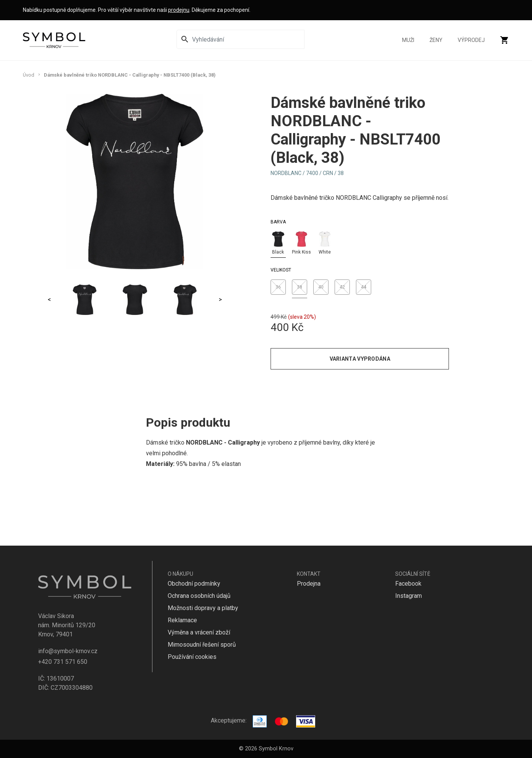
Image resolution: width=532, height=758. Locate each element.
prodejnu (179, 10)
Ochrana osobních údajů (199, 596)
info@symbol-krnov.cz (68, 651)
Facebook (408, 584)
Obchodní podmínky (194, 584)
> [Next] (220, 300)
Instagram (409, 596)
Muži (408, 43)
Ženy (436, 43)
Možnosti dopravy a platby (203, 608)
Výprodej (471, 43)
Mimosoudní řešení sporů (202, 645)
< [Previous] (49, 300)
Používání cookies (192, 657)
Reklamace (182, 620)
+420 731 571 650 (63, 662)
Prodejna (309, 584)
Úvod (29, 75)
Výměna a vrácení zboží (199, 632)
